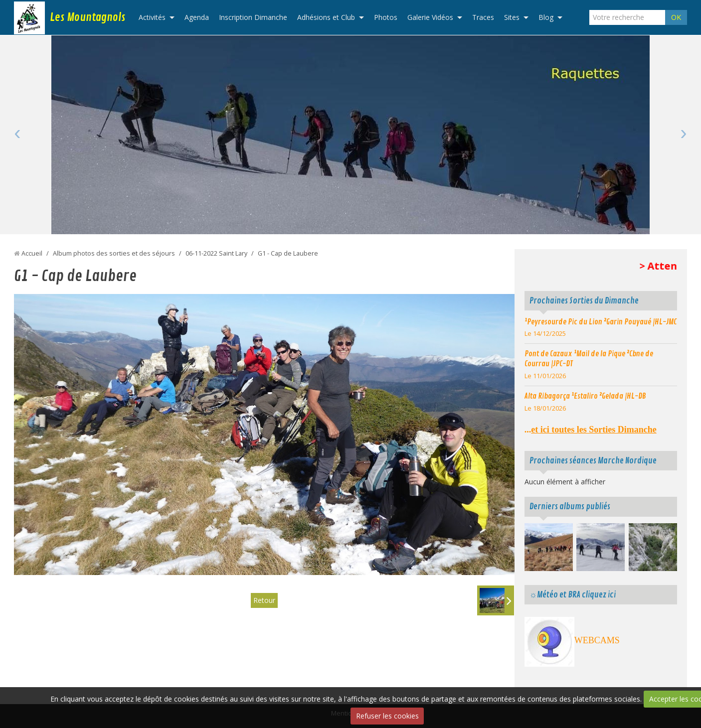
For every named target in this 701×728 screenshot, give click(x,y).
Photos (386, 17)
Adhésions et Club (326, 17)
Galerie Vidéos (430, 17)
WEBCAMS (597, 640)
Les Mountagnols (88, 17)
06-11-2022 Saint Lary (216, 253)
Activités (152, 17)
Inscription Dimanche (253, 17)
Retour (264, 600)
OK (676, 17)
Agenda (197, 17)
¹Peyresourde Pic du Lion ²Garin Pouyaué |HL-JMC (601, 322)
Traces (483, 17)
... (591, 430)
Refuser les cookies (387, 716)
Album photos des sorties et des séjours (114, 253)
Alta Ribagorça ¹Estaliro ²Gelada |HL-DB (585, 396)
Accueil (32, 253)
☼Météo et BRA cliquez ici (573, 595)
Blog (546, 17)
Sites (512, 17)
